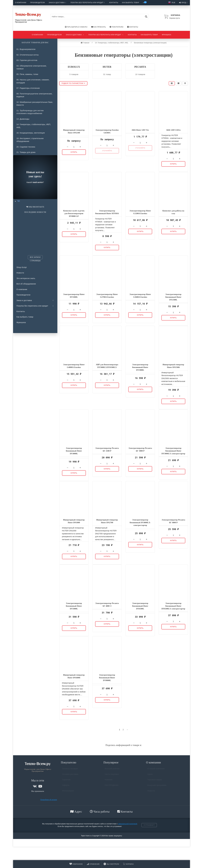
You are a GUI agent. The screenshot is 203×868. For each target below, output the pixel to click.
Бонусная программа (157, 786)
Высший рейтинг (112, 770)
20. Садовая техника (26, 147)
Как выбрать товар (130, 3)
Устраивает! (149, 825)
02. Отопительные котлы (28, 55)
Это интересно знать (26, 278)
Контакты (114, 3)
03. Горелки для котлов (27, 60)
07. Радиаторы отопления (28, 88)
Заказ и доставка (58, 3)
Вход (184, 3)
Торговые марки (155, 781)
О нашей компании (156, 770)
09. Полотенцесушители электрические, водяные (34, 95)
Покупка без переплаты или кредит (88, 3)
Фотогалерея (68, 792)
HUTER (107, 67)
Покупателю (117, 27)
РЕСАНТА (140, 67)
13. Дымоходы (23, 119)
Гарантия (66, 781)
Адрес (150, 775)
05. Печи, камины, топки (27, 74)
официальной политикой (128, 824)
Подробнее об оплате (49, 800)
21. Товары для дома (26, 152)
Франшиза (166, 35)
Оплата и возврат (70, 770)
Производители (38, 3)
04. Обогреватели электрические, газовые (32, 67)
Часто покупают (112, 775)
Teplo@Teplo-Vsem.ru (76, 27)
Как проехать (99, 27)
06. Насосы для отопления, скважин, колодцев (33, 81)
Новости (20, 273)
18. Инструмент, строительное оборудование (30, 140)
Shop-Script (21, 267)
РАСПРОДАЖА (112, 786)
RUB (172, 3)
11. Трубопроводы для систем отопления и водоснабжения (30, 112)
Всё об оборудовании (26, 284)
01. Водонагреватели (26, 49)
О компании (21, 3)
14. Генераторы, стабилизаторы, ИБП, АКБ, (34, 126)
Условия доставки (70, 775)
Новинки (109, 781)
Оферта (66, 786)
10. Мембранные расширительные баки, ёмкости (35, 104)
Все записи (35, 257)
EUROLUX (74, 67)
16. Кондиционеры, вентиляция (31, 133)
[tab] (19, 201)
